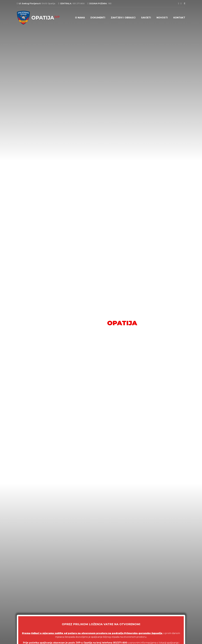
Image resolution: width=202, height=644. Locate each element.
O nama (80, 18)
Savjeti (146, 18)
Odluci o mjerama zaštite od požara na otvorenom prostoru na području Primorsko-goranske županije (97, 633)
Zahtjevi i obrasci (123, 18)
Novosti (162, 18)
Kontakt (179, 18)
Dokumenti (98, 18)
